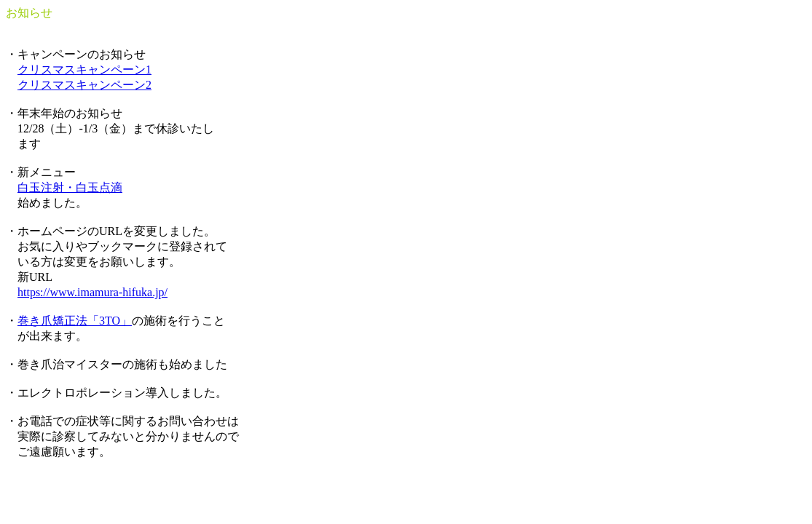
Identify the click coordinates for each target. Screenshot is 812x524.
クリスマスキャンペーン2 (84, 85)
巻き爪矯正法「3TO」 (75, 321)
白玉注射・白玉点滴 (70, 187)
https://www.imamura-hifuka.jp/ (92, 292)
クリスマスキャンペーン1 (84, 70)
